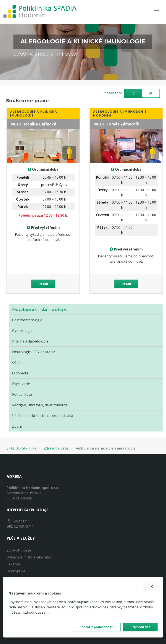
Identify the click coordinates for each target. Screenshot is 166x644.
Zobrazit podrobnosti (96, 627)
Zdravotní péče (56, 448)
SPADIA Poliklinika (21, 448)
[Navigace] (157, 12)
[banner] (40, 12)
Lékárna (13, 564)
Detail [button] (43, 284)
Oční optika (16, 571)
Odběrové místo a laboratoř (29, 557)
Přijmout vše (140, 627)
